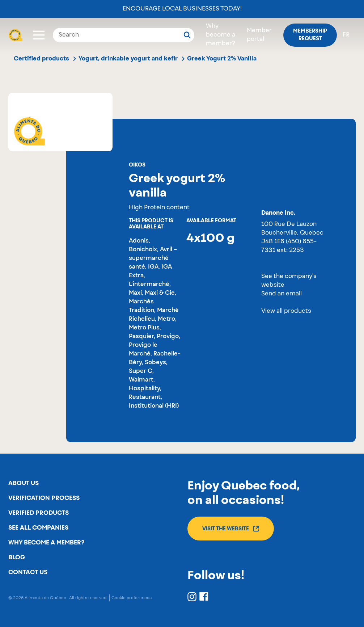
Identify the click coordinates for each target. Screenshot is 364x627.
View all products (286, 311)
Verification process (44, 498)
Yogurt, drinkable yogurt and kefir (128, 59)
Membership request (310, 35)
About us (24, 483)
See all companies (38, 528)
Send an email (282, 294)
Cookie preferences (132, 598)
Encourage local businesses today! (182, 9)
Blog (17, 557)
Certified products (41, 59)
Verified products (39, 513)
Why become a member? (221, 35)
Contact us (28, 572)
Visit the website (231, 529)
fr (346, 35)
